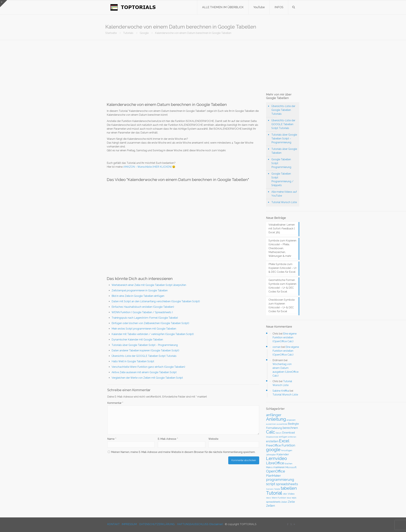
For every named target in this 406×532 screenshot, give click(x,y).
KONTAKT (113, 524)
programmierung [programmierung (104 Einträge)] (280, 480)
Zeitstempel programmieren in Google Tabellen (140, 290)
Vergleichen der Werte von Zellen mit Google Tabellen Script (147, 378)
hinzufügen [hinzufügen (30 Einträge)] (287, 450)
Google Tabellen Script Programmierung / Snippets (282, 179)
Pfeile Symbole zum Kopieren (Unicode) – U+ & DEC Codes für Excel (283, 268)
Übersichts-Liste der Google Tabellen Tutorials (283, 110)
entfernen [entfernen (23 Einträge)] (292, 437)
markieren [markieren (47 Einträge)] (279, 467)
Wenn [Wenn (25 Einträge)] (269, 498)
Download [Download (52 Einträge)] (288, 433)
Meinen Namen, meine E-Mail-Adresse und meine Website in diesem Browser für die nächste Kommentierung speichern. (183, 452)
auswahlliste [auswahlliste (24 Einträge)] (282, 424)
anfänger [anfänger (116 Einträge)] (274, 415)
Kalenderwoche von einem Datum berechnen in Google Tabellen (193, 33)
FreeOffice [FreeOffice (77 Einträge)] (274, 445)
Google (144, 33)
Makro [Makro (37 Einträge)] (269, 467)
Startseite (111, 33)
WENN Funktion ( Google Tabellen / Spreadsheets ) (142, 312)
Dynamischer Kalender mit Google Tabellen (137, 340)
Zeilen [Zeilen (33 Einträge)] (284, 502)
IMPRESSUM (129, 524)
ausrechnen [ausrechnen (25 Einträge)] (271, 424)
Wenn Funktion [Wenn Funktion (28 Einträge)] (279, 498)
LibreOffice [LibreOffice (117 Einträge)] (275, 463)
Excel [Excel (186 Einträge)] (284, 441)
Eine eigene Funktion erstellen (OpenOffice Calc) (285, 337)
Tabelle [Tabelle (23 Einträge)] (277, 489)
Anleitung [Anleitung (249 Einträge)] (276, 419)
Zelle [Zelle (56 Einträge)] (291, 502)
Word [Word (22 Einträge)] (289, 498)
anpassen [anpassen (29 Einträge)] (291, 420)
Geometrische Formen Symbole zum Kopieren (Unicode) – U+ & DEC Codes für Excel (282, 286)
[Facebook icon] (288, 524)
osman (277, 347)
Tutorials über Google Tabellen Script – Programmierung (284, 139)
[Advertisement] (203, 64)
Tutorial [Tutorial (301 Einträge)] (274, 493)
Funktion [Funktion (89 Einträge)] (288, 445)
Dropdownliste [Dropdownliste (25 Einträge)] (272, 437)
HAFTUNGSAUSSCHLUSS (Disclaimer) (200, 524)
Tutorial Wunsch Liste (284, 202)
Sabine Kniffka (281, 391)
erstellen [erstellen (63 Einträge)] (272, 441)
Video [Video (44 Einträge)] (291, 494)
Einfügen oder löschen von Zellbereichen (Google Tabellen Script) (150, 323)
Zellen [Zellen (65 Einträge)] (270, 506)
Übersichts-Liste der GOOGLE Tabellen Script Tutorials (144, 356)
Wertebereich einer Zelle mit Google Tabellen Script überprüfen (149, 285)
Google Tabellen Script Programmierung (281, 163)
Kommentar (115, 403)
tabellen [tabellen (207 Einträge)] (289, 488)
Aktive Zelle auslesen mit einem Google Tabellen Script (144, 372)
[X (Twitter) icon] (291, 524)
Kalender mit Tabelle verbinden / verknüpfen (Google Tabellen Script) (153, 334)
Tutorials (128, 33)
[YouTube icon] (295, 524)
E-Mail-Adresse (168, 439)
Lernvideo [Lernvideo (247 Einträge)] (276, 458)
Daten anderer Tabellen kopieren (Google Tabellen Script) (145, 350)
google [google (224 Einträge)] (273, 450)
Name (112, 439)
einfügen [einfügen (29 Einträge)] (283, 437)
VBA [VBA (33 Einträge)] (285, 494)
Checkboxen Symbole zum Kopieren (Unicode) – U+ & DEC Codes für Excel (282, 306)
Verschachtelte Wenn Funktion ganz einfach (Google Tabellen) (148, 367)
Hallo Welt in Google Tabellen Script (133, 361)
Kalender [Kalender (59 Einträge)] (283, 454)
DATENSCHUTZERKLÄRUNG (157, 524)
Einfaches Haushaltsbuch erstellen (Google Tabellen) (143, 307)
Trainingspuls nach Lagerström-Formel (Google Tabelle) (145, 318)
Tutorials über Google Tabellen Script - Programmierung (145, 345)
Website (213, 439)
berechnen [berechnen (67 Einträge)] (290, 428)
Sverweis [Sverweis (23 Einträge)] (270, 489)
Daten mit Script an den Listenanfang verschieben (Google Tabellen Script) (156, 301)
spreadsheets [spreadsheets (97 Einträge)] (287, 484)
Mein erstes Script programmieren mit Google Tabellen (144, 329)
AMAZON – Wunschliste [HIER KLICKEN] (147, 167)
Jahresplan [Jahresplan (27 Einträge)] (271, 455)
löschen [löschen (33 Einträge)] (289, 463)
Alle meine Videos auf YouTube (284, 194)
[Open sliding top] (4, 4)
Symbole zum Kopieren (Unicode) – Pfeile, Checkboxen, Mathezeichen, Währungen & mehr (282, 248)
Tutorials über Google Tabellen (284, 151)
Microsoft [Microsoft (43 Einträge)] (291, 467)
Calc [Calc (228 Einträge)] (271, 432)
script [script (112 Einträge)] (271, 484)
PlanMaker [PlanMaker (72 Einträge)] (273, 476)
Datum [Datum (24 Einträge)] (279, 433)
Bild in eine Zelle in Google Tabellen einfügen (138, 296)
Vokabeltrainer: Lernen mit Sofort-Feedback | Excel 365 (282, 229)
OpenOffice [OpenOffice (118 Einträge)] (276, 471)
